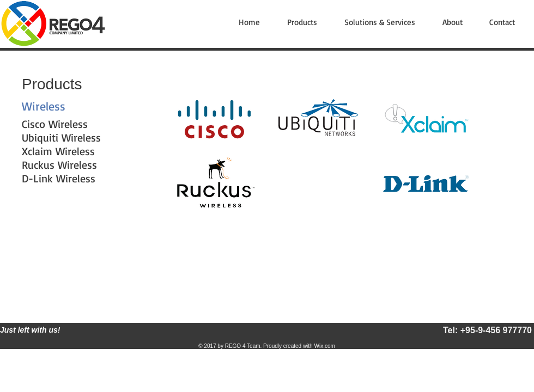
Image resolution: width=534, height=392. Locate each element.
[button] (308, 22)
